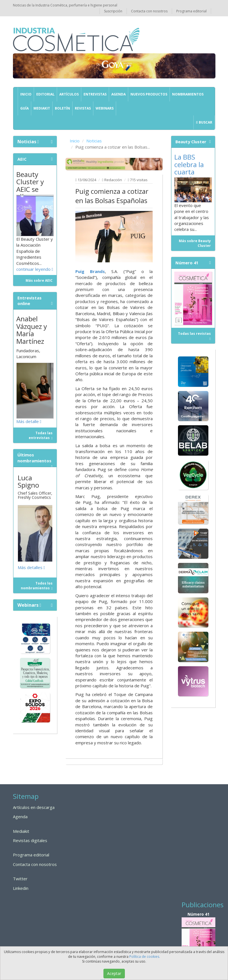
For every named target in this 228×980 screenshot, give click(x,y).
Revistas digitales (30, 840)
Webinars (105, 108)
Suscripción (113, 11)
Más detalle (29, 421)
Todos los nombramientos (37, 586)
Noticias (94, 141)
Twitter (20, 879)
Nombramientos (188, 94)
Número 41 (198, 938)
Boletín (62, 108)
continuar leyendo (35, 269)
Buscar (204, 122)
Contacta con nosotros (149, 11)
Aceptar (114, 973)
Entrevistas (95, 94)
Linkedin (21, 888)
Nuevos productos (149, 94)
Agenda (118, 94)
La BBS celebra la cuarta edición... (189, 168)
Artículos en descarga (34, 807)
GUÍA (24, 108)
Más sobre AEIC (39, 280)
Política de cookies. (145, 957)
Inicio (26, 94)
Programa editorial (191, 11)
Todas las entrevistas (41, 435)
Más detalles (31, 567)
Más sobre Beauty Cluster (195, 243)
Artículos (69, 94)
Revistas (83, 108)
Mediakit (42, 108)
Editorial (45, 94)
